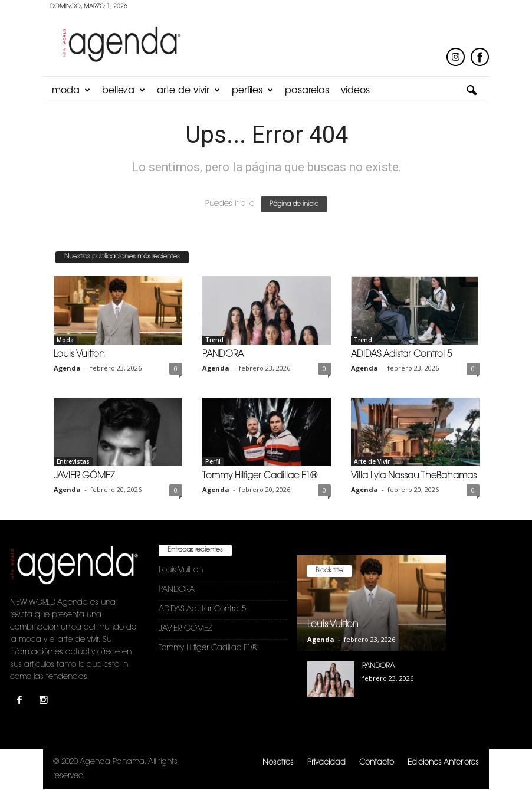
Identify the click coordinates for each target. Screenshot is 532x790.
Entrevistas (73, 461)
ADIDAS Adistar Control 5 (401, 355)
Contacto (377, 763)
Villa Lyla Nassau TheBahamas (414, 476)
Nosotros (278, 763)
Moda (71, 91)
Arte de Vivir (188, 91)
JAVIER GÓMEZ (84, 476)
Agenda (67, 368)
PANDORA (223, 355)
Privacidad (326, 763)
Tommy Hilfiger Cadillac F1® (260, 476)
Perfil (213, 461)
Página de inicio (294, 204)
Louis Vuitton (79, 355)
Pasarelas (307, 91)
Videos (355, 91)
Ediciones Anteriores (443, 763)
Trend (214, 340)
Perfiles (252, 91)
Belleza (124, 91)
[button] (471, 91)
